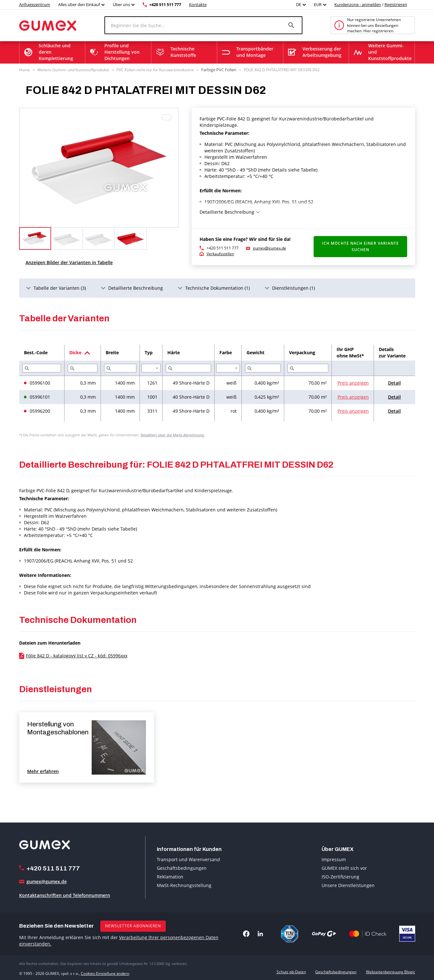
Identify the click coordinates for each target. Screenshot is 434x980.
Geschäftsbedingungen (182, 867)
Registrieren (396, 4)
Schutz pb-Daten (291, 972)
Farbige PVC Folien (218, 69)
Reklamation (170, 876)
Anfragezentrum (35, 4)
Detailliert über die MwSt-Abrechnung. (173, 434)
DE (299, 4)
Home (25, 69)
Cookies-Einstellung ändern (105, 972)
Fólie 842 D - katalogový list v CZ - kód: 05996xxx (77, 655)
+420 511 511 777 (165, 4)
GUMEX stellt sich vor (344, 867)
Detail (394, 382)
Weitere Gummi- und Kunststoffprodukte (73, 69)
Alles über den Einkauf (79, 4)
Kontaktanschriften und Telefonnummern (65, 895)
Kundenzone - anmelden (358, 4)
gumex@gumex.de (270, 248)
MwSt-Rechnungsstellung (184, 885)
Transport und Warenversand (188, 859)
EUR (318, 4)
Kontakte (198, 4)
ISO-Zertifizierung (340, 876)
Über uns (121, 4)
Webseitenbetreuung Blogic (391, 972)
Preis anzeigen (353, 382)
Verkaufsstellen (220, 253)
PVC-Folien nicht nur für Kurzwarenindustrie (155, 69)
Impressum (334, 859)
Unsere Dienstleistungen (348, 885)
